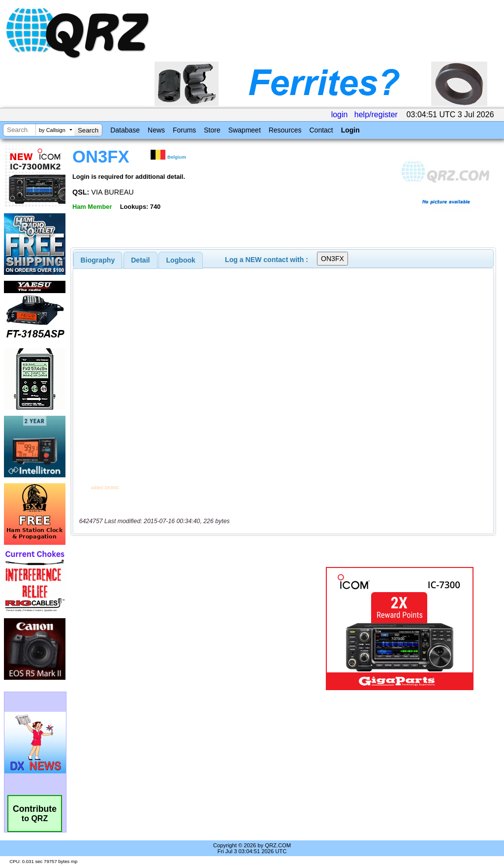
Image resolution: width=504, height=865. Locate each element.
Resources (285, 130)
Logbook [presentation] (181, 260)
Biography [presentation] (98, 260)
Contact (321, 130)
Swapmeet (245, 130)
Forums (184, 130)
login (340, 115)
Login (350, 130)
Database (125, 130)
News (156, 130)
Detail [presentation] (140, 260)
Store (212, 130)
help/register (376, 115)
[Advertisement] (194, 629)
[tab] (98, 260)
